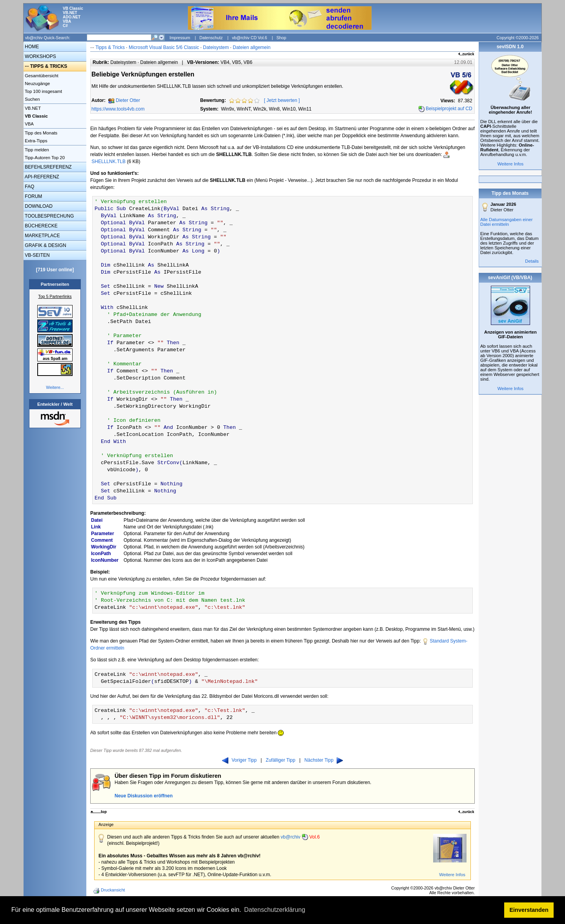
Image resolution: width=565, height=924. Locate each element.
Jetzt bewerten (282, 100)
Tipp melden (36, 150)
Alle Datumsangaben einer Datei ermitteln (507, 222)
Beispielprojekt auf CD (449, 109)
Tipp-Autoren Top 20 (44, 158)
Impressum (180, 38)
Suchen (32, 99)
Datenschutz (211, 38)
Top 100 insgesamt (43, 91)
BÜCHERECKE (41, 226)
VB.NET (32, 108)
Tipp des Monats (40, 133)
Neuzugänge (37, 84)
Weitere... (55, 387)
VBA (29, 124)
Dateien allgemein (252, 47)
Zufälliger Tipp (280, 760)
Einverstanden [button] (529, 910)
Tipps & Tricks (110, 47)
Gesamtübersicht (41, 76)
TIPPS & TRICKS (49, 66)
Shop (281, 38)
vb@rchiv (300, 837)
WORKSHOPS (40, 56)
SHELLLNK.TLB (108, 162)
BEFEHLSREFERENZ (48, 167)
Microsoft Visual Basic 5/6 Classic (165, 47)
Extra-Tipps (36, 141)
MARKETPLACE (42, 236)
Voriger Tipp (239, 760)
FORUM (33, 196)
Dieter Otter (128, 100)
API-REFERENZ (41, 177)
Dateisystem (216, 47)
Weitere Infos (452, 875)
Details (532, 261)
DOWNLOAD (38, 206)
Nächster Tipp (324, 760)
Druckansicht (110, 891)
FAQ (29, 187)
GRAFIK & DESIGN (45, 245)
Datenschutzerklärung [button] (275, 910)
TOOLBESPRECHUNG (49, 216)
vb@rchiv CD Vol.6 (250, 38)
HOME (31, 47)
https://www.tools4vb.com (118, 109)
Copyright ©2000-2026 (518, 38)
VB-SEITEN (37, 255)
